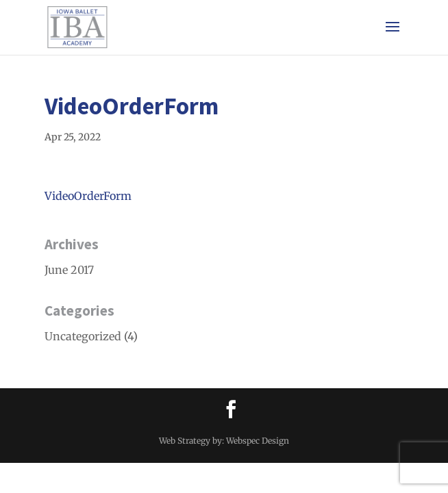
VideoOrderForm (88, 196)
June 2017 (69, 270)
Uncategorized (83, 336)
